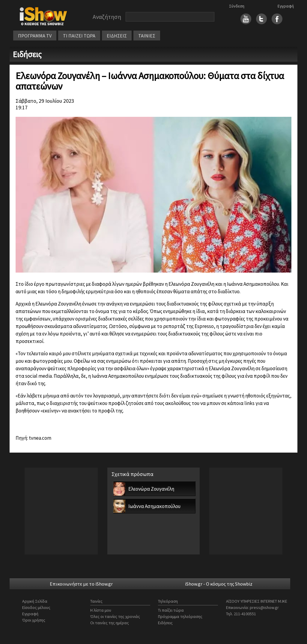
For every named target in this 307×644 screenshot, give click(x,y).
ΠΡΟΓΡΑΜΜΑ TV (35, 36)
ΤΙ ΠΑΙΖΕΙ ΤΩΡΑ (79, 36)
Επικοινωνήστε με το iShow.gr (81, 584)
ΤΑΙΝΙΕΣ (147, 36)
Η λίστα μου (101, 610)
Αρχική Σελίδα (35, 601)
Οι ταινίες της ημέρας (110, 623)
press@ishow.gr (264, 607)
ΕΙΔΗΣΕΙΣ (117, 36)
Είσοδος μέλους (36, 607)
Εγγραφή (286, 6)
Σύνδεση (237, 6)
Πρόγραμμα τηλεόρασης (180, 616)
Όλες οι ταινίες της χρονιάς (115, 616)
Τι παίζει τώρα (171, 610)
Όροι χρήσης (34, 620)
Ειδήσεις (165, 623)
